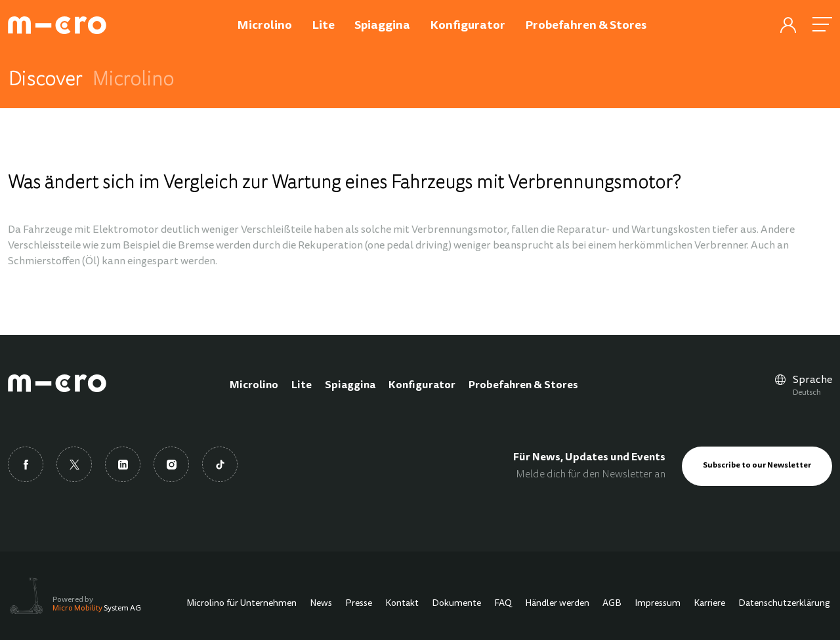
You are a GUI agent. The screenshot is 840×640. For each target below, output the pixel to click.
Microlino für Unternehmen (241, 604)
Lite (302, 386)
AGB (612, 604)
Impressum (658, 604)
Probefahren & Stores (523, 386)
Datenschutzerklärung (784, 604)
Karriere (709, 604)
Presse (359, 604)
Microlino (254, 386)
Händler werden (557, 604)
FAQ (503, 604)
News (321, 604)
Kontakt (402, 604)
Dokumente (456, 604)
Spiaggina (350, 386)
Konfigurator (422, 386)
